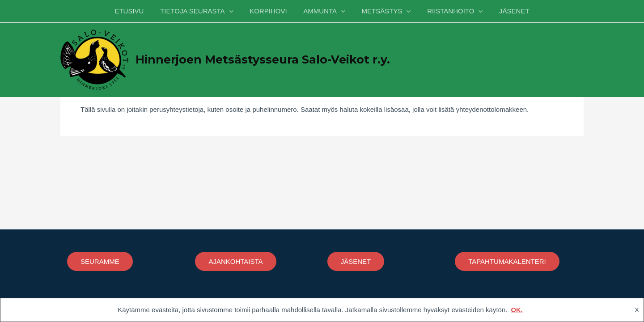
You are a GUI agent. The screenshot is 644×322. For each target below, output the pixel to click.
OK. (517, 310)
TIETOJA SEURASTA (202, 11)
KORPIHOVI (271, 11)
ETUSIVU (138, 11)
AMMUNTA (324, 11)
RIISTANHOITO (449, 11)
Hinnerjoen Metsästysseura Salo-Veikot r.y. (263, 59)
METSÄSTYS (383, 11)
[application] (235, 11)
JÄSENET (505, 11)
